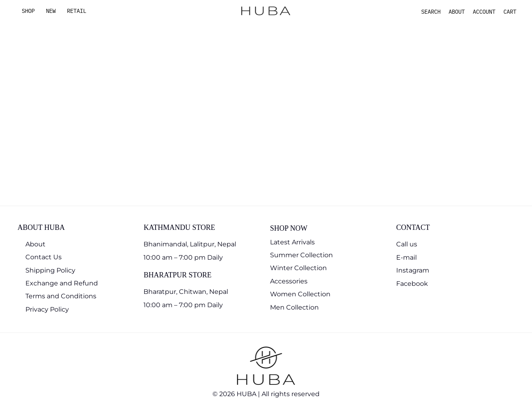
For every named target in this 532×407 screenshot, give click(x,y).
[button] (431, 12)
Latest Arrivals (292, 242)
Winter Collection (298, 268)
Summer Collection (301, 255)
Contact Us (44, 257)
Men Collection (294, 307)
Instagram (413, 270)
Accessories (289, 281)
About (35, 244)
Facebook (412, 284)
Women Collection (300, 294)
